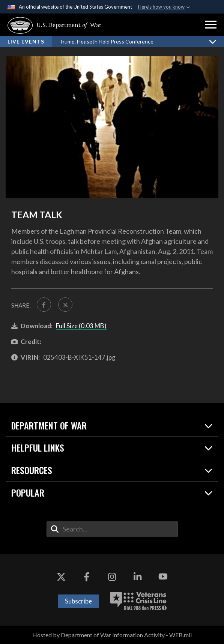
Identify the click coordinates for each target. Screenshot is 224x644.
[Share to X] (65, 305)
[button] (211, 25)
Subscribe (78, 601)
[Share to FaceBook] (44, 305)
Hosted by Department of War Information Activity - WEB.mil (112, 635)
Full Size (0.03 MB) (81, 326)
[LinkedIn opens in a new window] (137, 577)
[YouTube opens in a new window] (163, 577)
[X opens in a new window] (61, 577)
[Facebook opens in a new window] (87, 577)
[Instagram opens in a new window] (112, 577)
